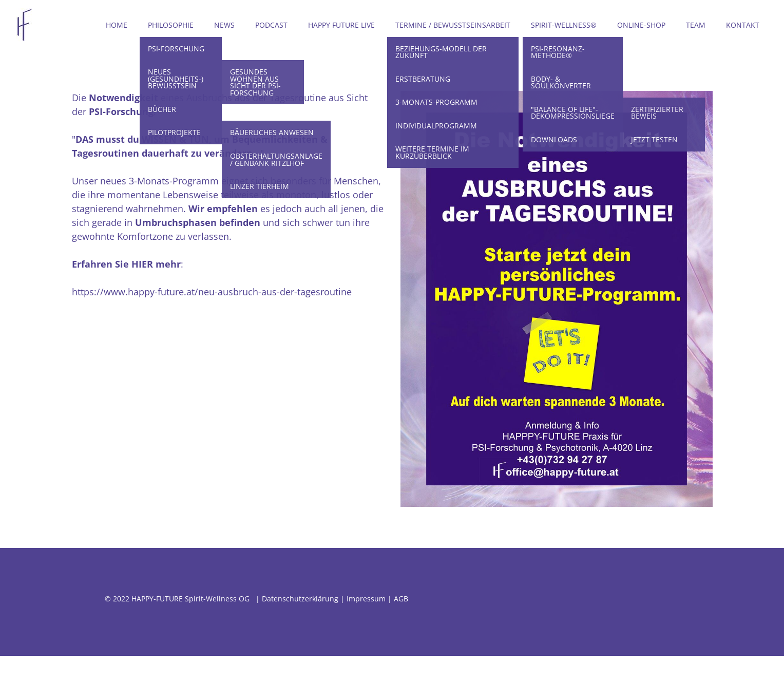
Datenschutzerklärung (300, 599)
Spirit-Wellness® (564, 25)
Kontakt (743, 25)
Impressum (366, 599)
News (224, 25)
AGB (401, 599)
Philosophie (171, 25)
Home (117, 25)
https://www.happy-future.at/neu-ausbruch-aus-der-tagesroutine (212, 292)
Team (696, 25)
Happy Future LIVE (341, 25)
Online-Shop (641, 25)
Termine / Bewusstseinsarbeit (453, 25)
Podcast (271, 25)
